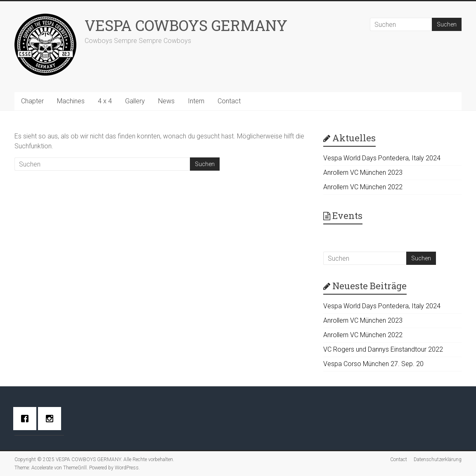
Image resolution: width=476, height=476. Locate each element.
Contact (229, 101)
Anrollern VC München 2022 (363, 187)
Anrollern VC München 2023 (363, 173)
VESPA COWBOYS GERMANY (186, 25)
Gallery (135, 101)
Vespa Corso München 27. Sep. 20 (373, 364)
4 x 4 (105, 101)
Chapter (32, 101)
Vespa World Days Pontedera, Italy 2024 (382, 158)
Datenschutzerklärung (438, 459)
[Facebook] (27, 419)
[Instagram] (52, 419)
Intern (196, 101)
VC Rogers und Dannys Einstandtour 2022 (383, 349)
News (166, 101)
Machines (71, 101)
